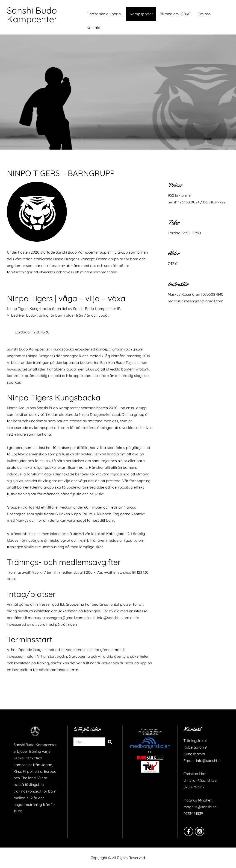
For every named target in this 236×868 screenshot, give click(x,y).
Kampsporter (141, 14)
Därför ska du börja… (105, 14)
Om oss (204, 14)
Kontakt (93, 28)
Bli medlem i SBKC (175, 14)
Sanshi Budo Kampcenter (32, 15)
